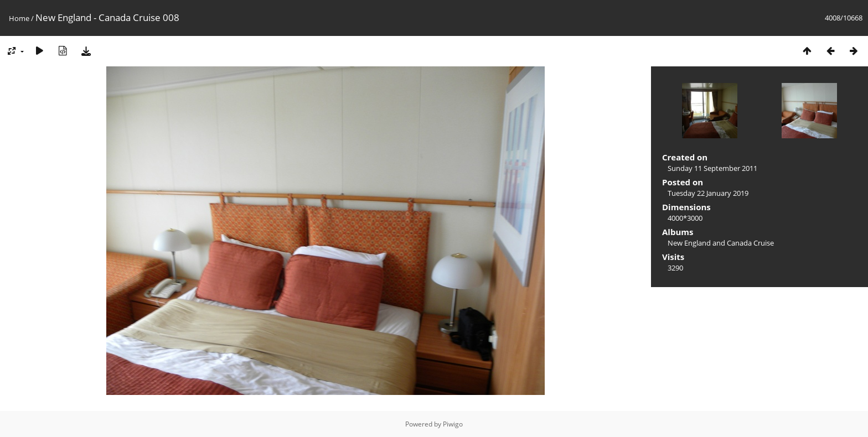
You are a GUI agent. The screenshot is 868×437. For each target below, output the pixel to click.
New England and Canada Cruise (721, 243)
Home (19, 18)
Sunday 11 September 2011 (712, 168)
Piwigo (453, 424)
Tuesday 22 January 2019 (708, 193)
